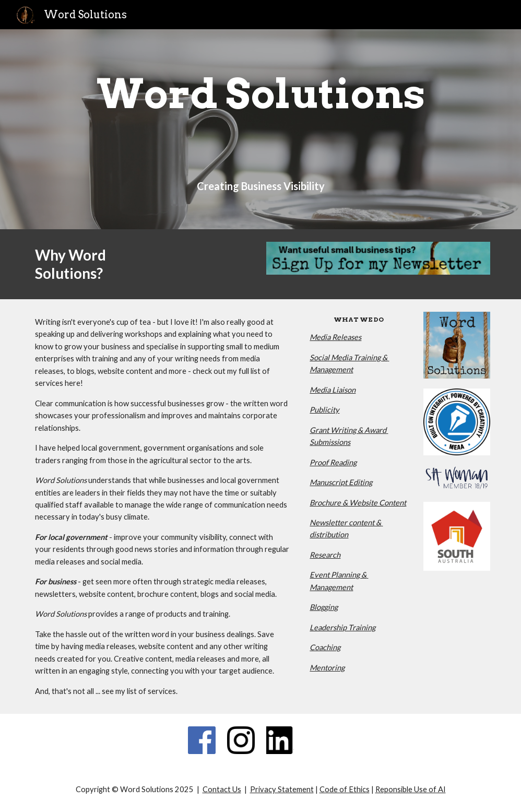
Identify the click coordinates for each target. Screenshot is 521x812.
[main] (260, 94)
